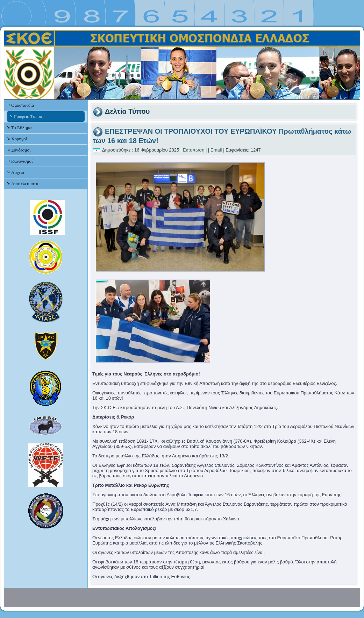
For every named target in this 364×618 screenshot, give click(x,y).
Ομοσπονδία (23, 105)
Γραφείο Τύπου (28, 116)
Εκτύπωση (194, 150)
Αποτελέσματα (25, 184)
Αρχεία (18, 172)
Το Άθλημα (21, 128)
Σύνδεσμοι (21, 150)
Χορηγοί (19, 139)
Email (216, 150)
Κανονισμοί (22, 161)
